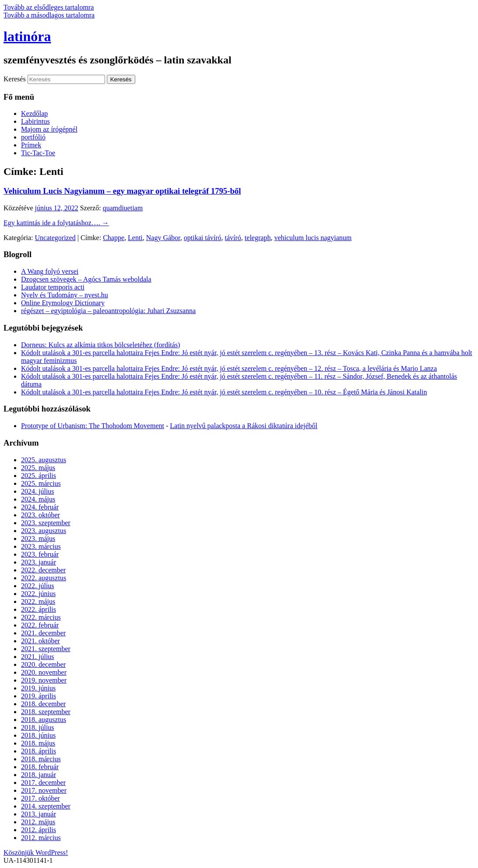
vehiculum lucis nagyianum (313, 238)
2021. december (43, 633)
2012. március (41, 838)
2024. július (38, 491)
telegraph (258, 238)
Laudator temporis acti (53, 287)
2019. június (38, 688)
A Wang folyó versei (50, 271)
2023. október (40, 515)
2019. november (44, 680)
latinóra (27, 36)
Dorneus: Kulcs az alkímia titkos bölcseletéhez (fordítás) (100, 345)
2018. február (40, 767)
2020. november (44, 672)
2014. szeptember (46, 806)
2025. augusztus (44, 460)
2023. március (41, 546)
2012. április (39, 830)
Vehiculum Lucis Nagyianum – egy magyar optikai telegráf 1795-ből (122, 191)
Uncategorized (55, 238)
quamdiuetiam (123, 208)
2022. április (39, 609)
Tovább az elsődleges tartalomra (49, 7)
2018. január (39, 775)
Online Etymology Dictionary (63, 303)
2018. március (41, 759)
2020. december (43, 664)
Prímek (31, 145)
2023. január (39, 562)
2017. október (40, 798)
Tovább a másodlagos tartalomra (49, 15)
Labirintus (35, 121)
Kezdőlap (34, 113)
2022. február (40, 625)
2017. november (44, 790)
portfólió (33, 137)
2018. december (43, 704)
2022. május (38, 601)
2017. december (43, 783)
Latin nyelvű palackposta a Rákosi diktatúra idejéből (244, 426)
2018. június (38, 735)
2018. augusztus (44, 720)
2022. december (43, 570)
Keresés (15, 79)
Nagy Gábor (163, 238)
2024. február (40, 507)
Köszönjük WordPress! (36, 852)
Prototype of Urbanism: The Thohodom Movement (93, 426)
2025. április (39, 476)
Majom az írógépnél (49, 129)
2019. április (39, 696)
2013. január (39, 814)
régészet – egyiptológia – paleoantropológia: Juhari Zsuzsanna (108, 311)
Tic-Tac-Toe (38, 153)
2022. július (38, 586)
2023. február (40, 554)
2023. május (38, 539)
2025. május (38, 468)
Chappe (114, 238)
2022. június (38, 594)
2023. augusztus (44, 531)
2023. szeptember (46, 523)
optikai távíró (203, 238)
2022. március (41, 617)
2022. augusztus (44, 578)
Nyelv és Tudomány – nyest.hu (65, 295)
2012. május (38, 822)
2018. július (38, 727)
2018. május (38, 743)
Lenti (135, 238)
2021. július (38, 657)
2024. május (38, 499)
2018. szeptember (46, 712)
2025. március (41, 483)
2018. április (39, 751)
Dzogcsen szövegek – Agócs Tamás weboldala (86, 279)
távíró (233, 238)
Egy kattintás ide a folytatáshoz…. (56, 223)
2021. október (40, 641)
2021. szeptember (46, 649)
